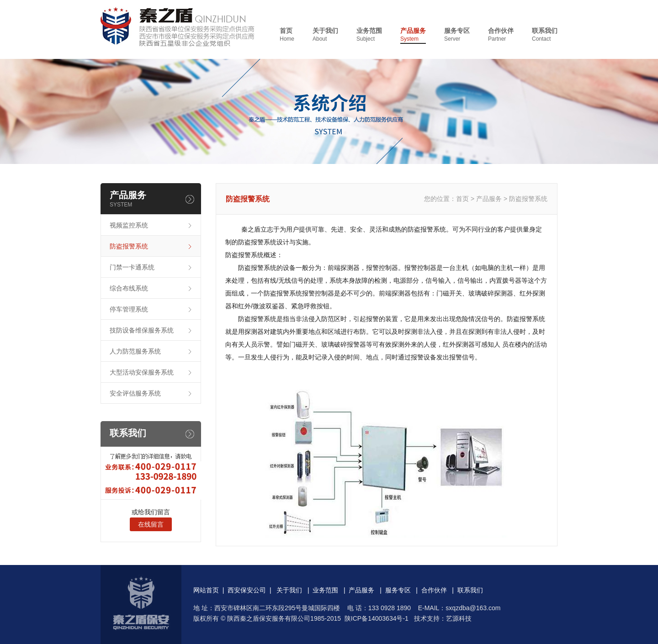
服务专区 (457, 35)
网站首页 (206, 590)
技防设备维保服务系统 (142, 330)
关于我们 (325, 35)
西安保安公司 (247, 590)
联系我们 (545, 35)
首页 (287, 35)
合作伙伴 (501, 35)
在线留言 (151, 524)
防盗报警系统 (129, 246)
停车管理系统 (129, 309)
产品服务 (413, 35)
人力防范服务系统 (135, 351)
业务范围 (369, 35)
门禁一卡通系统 (132, 267)
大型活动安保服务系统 (142, 372)
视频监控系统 (129, 225)
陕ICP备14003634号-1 (377, 618)
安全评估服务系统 (135, 393)
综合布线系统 (129, 288)
